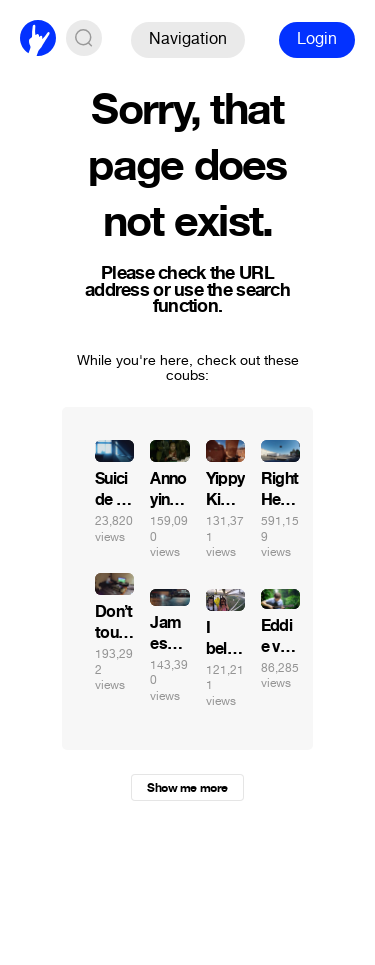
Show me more (187, 788)
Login (317, 38)
